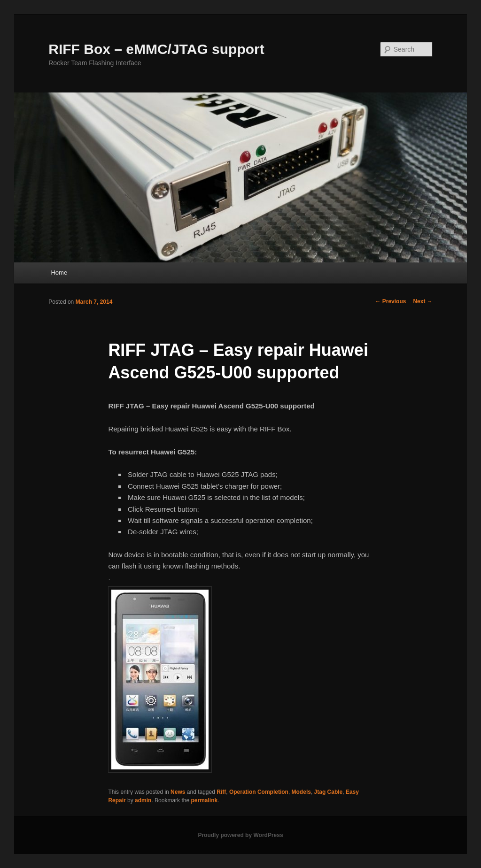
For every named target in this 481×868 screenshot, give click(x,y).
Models (301, 792)
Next (423, 301)
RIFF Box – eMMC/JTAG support (156, 49)
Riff (221, 792)
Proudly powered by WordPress (240, 835)
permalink (204, 800)
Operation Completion (259, 792)
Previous (390, 301)
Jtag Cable (329, 792)
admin (143, 800)
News (178, 792)
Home (59, 273)
